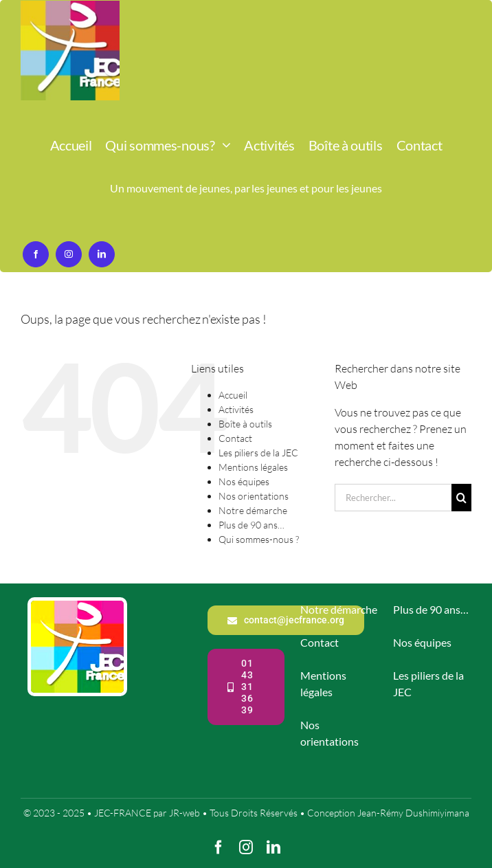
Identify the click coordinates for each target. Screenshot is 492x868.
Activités (236, 409)
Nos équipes (244, 481)
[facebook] (36, 254)
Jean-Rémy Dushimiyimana (413, 813)
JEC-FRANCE (124, 813)
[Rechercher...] (393, 498)
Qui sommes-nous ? (259, 539)
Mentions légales (253, 467)
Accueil (233, 395)
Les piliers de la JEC (258, 453)
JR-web (184, 813)
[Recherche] (461, 498)
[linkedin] (102, 254)
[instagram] (69, 254)
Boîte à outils (245, 424)
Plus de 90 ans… (251, 525)
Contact (235, 438)
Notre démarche (253, 510)
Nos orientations (254, 496)
